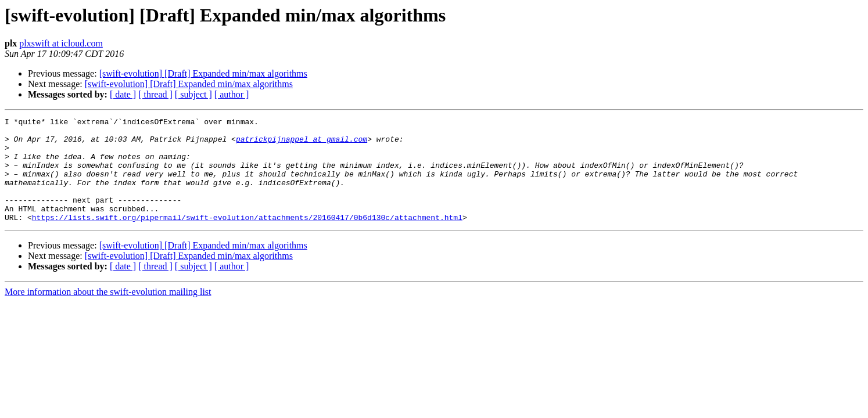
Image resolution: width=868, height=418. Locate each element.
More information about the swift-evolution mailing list (108, 313)
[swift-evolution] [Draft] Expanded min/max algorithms (203, 73)
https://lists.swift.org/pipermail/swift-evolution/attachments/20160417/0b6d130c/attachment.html (247, 238)
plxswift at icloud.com (61, 43)
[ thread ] (155, 94)
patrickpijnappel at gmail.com (302, 144)
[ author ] (232, 94)
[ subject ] (193, 94)
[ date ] (123, 94)
